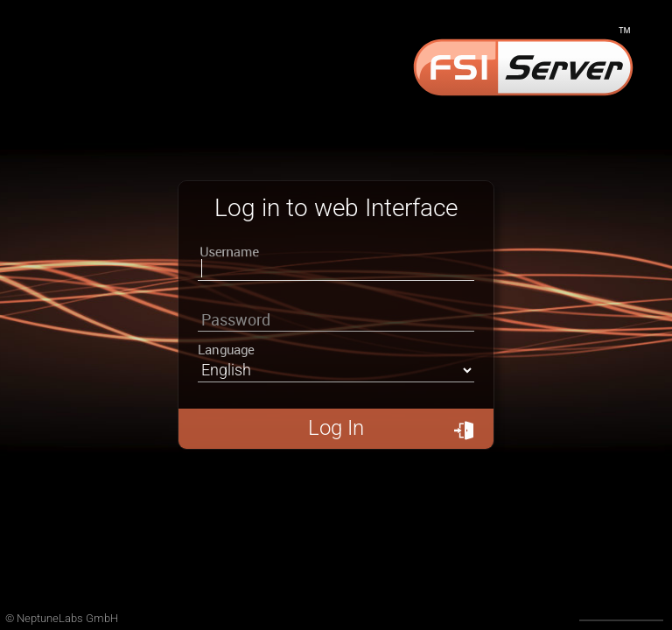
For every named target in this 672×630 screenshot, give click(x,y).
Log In (391, 428)
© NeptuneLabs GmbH (62, 618)
